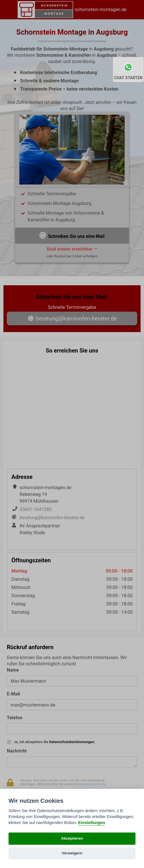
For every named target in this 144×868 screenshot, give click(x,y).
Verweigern (72, 853)
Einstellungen (92, 823)
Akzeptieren (72, 838)
